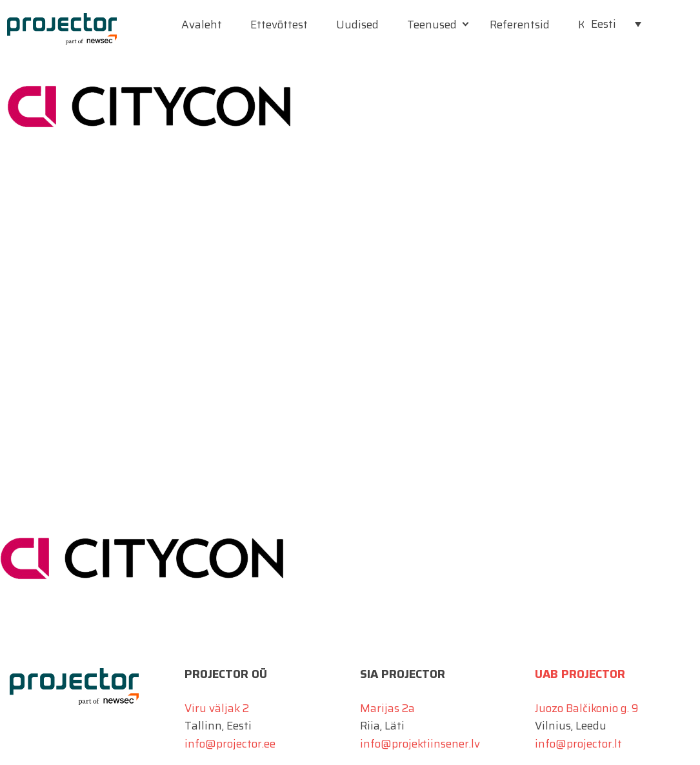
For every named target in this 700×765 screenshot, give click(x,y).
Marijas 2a (387, 708)
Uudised (357, 25)
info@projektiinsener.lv (420, 744)
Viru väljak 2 (217, 708)
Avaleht (202, 25)
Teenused (432, 25)
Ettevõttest (279, 25)
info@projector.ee (230, 744)
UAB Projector (580, 674)
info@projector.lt (578, 744)
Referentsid (520, 25)
